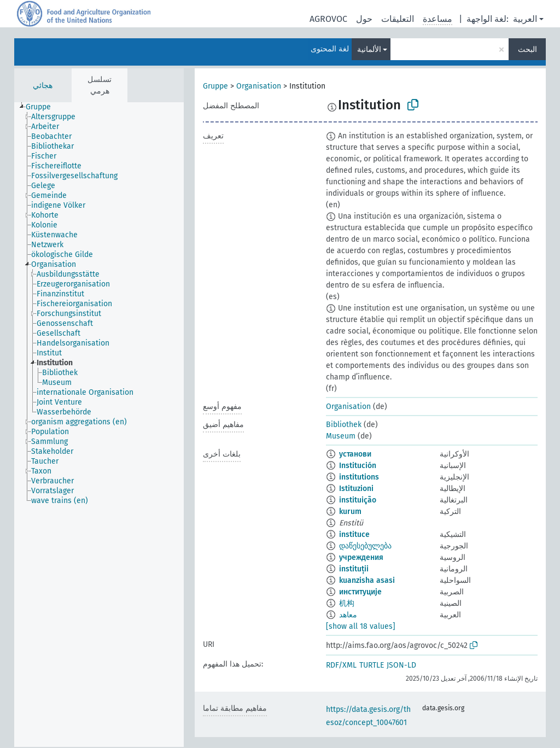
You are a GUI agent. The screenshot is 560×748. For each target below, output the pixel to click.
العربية (525, 19)
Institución (358, 466)
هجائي (43, 86)
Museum (341, 436)
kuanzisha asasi (367, 580)
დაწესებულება (365, 546)
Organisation (259, 86)
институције (360, 592)
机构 (347, 603)
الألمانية (369, 49)
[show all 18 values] (361, 626)
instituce (354, 534)
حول (364, 19)
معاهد (348, 615)
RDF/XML (341, 665)
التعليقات (398, 19)
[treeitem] (43, 107)
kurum (350, 512)
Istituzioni (356, 489)
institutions (359, 477)
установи (355, 454)
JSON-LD (401, 665)
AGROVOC (328, 19)
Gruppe (215, 86)
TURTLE (372, 665)
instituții (354, 569)
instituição (358, 500)
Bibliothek (344, 425)
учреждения (361, 557)
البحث (527, 49)
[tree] (99, 425)
